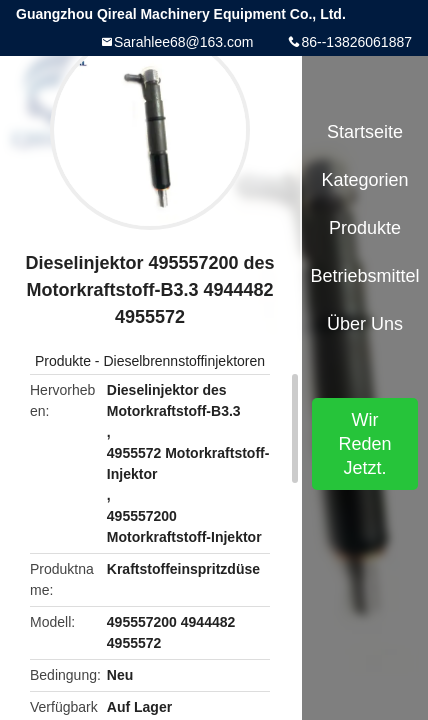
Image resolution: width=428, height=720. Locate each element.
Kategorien (364, 180)
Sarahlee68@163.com (184, 42)
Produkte (63, 361)
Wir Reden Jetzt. (364, 444)
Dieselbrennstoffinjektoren (184, 361)
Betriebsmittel (364, 276)
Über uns (365, 324)
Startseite (365, 132)
